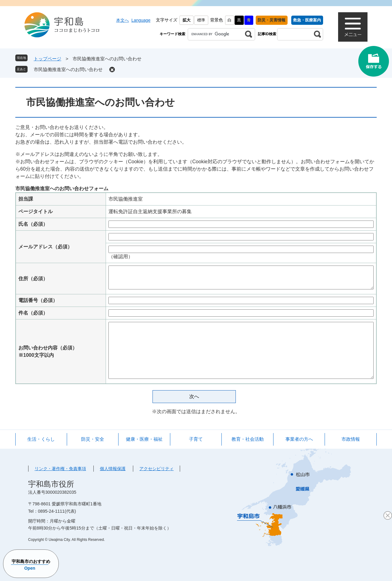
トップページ (47, 59)
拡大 (187, 20)
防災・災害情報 (271, 20)
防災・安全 (93, 439)
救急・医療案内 (307, 20)
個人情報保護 (113, 469)
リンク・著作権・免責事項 (60, 469)
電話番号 (38, 300)
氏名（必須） (33, 224)
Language (141, 20)
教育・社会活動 (248, 439)
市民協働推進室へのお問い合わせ (68, 69)
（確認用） (121, 257)
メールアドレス (45, 247)
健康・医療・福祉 (144, 439)
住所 (33, 279)
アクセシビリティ (156, 469)
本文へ (123, 20)
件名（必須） (33, 313)
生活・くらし (41, 439)
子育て (196, 439)
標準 (201, 20)
